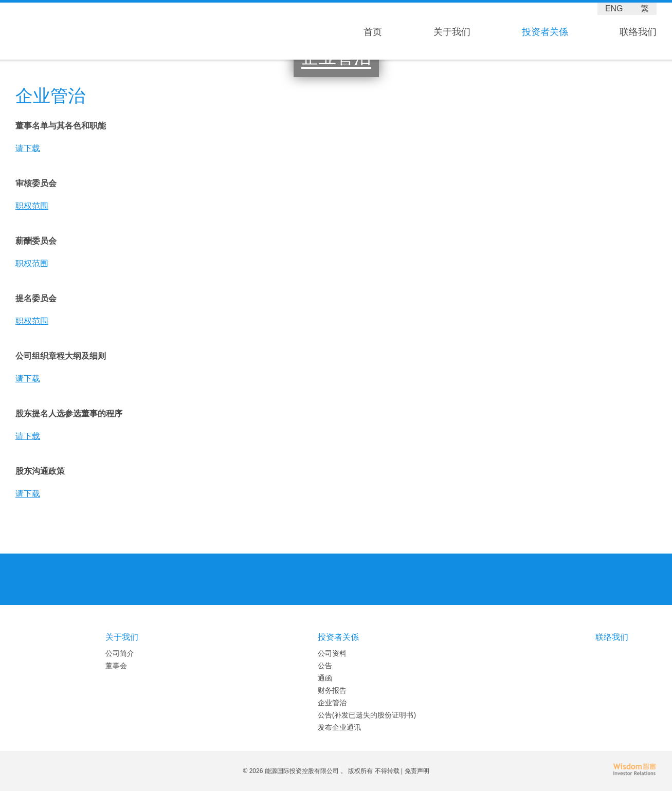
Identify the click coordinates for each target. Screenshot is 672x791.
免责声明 (417, 771)
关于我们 (452, 32)
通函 (325, 678)
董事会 (116, 666)
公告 (325, 666)
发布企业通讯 (339, 727)
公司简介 (120, 653)
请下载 (28, 148)
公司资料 (332, 653)
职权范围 (32, 206)
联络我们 (638, 32)
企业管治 (332, 703)
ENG (614, 8)
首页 (373, 32)
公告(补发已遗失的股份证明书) (367, 715)
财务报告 (332, 690)
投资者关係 (545, 32)
